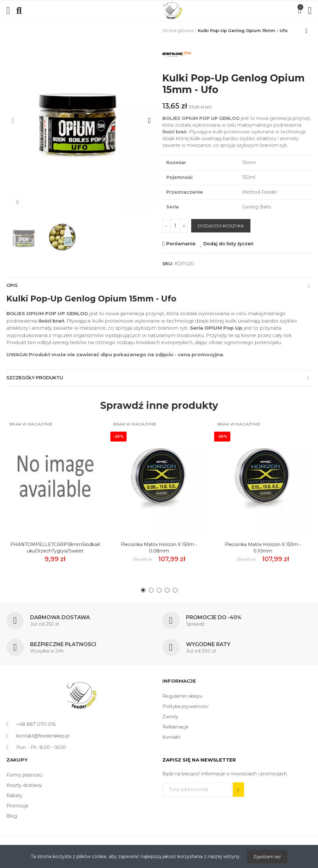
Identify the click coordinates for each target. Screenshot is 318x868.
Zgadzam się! (267, 856)
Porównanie (181, 244)
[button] (13, 121)
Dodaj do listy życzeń (228, 244)
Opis (12, 285)
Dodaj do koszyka (221, 226)
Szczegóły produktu (35, 378)
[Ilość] (175, 226)
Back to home (308, 31)
